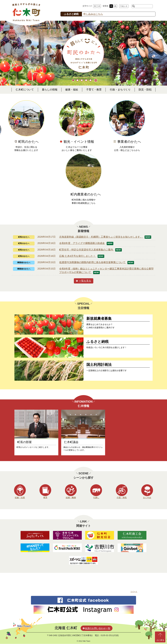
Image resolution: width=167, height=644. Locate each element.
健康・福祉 (72, 90)
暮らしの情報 (50, 90)
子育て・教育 (94, 90)
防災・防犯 (145, 90)
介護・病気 (122, 498)
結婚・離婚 (71, 498)
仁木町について (25, 90)
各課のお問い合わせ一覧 (98, 628)
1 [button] (73, 81)
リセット (124, 6)
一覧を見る (85, 281)
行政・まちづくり (120, 90)
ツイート (134, 592)
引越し (96, 498)
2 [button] (78, 81)
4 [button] (86, 81)
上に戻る (160, 640)
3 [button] (82, 81)
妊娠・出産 (20, 498)
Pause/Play (96, 80)
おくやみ (147, 498)
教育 (45, 498)
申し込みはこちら (93, 14)
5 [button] (91, 81)
